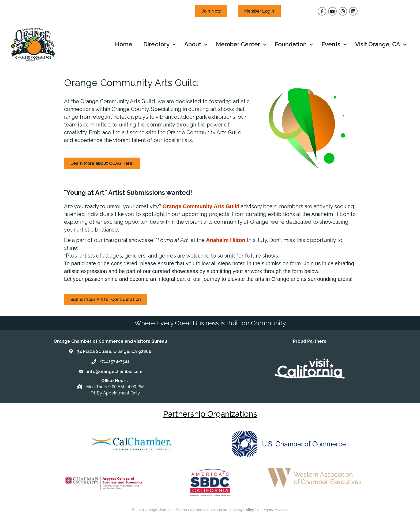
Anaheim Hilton (226, 240)
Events (331, 44)
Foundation (291, 44)
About (193, 44)
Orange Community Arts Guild (201, 206)
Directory (156, 44)
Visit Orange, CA (378, 44)
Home (124, 44)
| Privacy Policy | (243, 510)
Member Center (238, 44)
